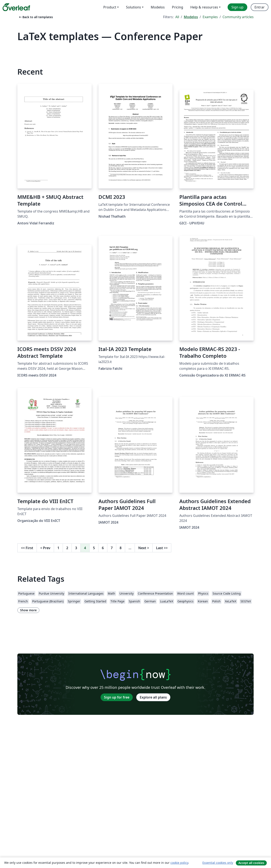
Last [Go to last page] (162, 548)
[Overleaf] (16, 7)
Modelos (191, 17)
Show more (28, 610)
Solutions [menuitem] (133, 7)
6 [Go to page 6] (103, 548)
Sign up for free (117, 697)
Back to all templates (36, 17)
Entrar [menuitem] (260, 7)
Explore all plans (153, 697)
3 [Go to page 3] (76, 548)
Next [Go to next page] (144, 548)
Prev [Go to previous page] (45, 548)
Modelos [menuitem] (158, 7)
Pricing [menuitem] (178, 7)
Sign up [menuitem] (237, 7)
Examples (210, 17)
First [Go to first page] (27, 548)
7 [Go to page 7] (112, 548)
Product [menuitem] (110, 7)
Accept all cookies (251, 863)
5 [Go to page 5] (94, 548)
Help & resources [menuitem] (204, 7)
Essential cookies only (218, 863)
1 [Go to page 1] (58, 548)
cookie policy (179, 863)
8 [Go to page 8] (121, 548)
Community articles (238, 17)
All (177, 17)
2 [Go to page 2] (67, 548)
